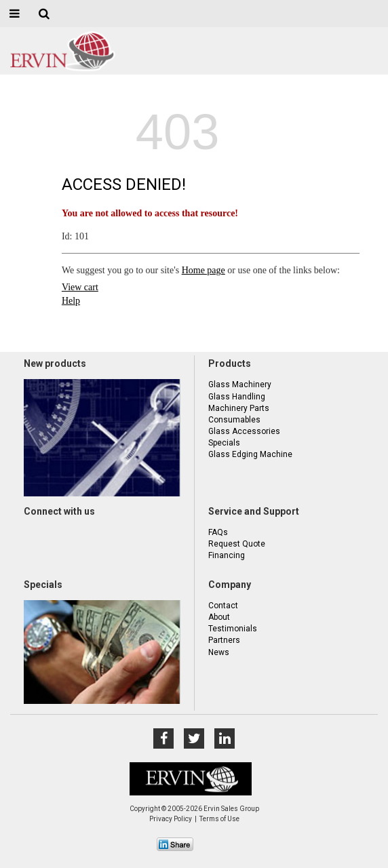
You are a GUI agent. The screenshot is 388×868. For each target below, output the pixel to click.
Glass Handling (237, 397)
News (219, 652)
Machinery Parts (239, 408)
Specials (224, 443)
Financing (227, 555)
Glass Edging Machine (250, 454)
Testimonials (233, 629)
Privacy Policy (171, 819)
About (219, 617)
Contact (223, 606)
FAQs (218, 532)
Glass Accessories (244, 431)
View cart (80, 287)
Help (71, 301)
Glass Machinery (240, 384)
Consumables (234, 420)
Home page (203, 270)
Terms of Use (219, 819)
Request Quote (237, 544)
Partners (224, 640)
